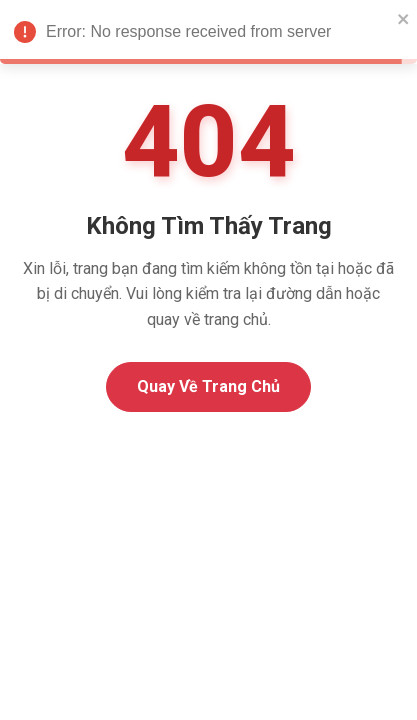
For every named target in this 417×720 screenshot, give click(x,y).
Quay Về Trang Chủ (208, 386)
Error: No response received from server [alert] (208, 35)
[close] (404, 18)
